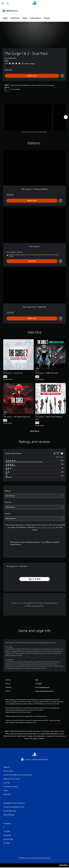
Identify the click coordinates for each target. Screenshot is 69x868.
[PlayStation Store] (11, 11)
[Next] (66, 117)
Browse (47, 18)
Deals (25, 18)
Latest (5, 18)
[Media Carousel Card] (28, 117)
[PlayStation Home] (34, 3)
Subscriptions (36, 18)
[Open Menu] (3, 3)
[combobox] (34, 496)
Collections (15, 18)
